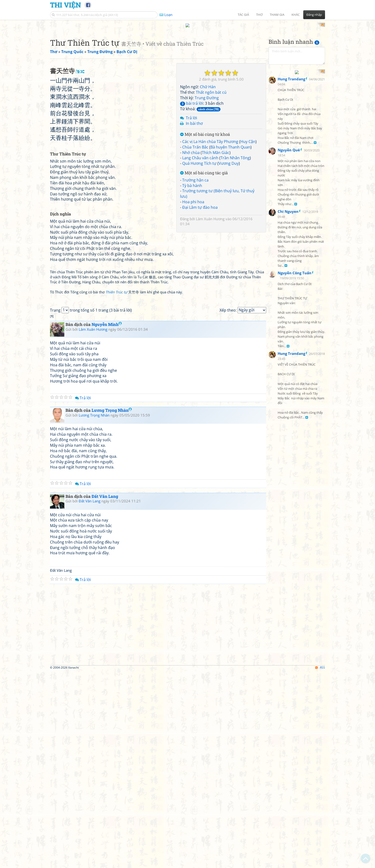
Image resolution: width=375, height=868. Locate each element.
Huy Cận (248, 204)
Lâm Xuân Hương (210, 281)
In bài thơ (194, 186)
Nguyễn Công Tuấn (295, 378)
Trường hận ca (195, 242)
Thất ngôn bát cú (211, 155)
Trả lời (191, 181)
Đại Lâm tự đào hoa (200, 270)
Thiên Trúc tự (116, 421)
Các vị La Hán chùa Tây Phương (210, 204)
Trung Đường (207, 160)
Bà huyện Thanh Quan (230, 209)
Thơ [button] (259, 15)
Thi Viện (65, 5)
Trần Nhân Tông (235, 220)
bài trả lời (192, 166)
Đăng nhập (314, 15)
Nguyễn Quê (289, 255)
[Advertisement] (187, 56)
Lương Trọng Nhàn (112, 607)
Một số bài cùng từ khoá (205, 197)
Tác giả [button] (243, 15)
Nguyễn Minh (107, 521)
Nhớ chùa (191, 215)
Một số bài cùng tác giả (204, 236)
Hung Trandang (291, 184)
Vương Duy (229, 226)
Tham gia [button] (277, 15)
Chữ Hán (208, 149)
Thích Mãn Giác (216, 215)
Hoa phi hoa (193, 264)
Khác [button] (296, 15)
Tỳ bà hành (192, 248)
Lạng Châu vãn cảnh (200, 220)
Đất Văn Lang (105, 693)
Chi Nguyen (288, 317)
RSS (320, 864)
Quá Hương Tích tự (199, 226)
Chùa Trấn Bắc (195, 209)
